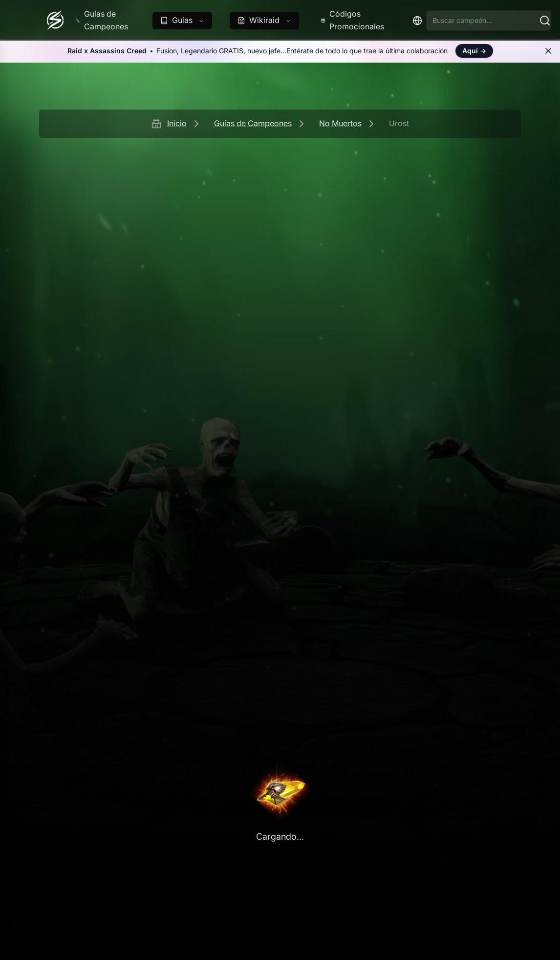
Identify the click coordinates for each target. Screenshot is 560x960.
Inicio (177, 123)
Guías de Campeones (253, 123)
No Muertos (340, 123)
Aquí (474, 51)
